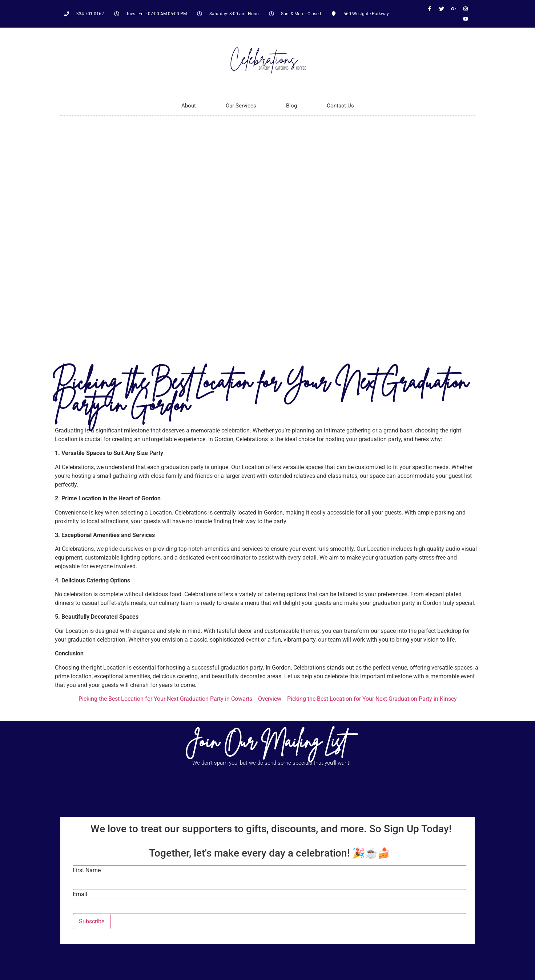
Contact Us (340, 106)
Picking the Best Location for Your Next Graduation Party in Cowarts (165, 699)
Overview (270, 699)
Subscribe (92, 921)
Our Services (241, 106)
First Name (87, 870)
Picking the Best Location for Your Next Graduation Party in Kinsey (372, 699)
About (189, 106)
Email (80, 894)
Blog (291, 106)
